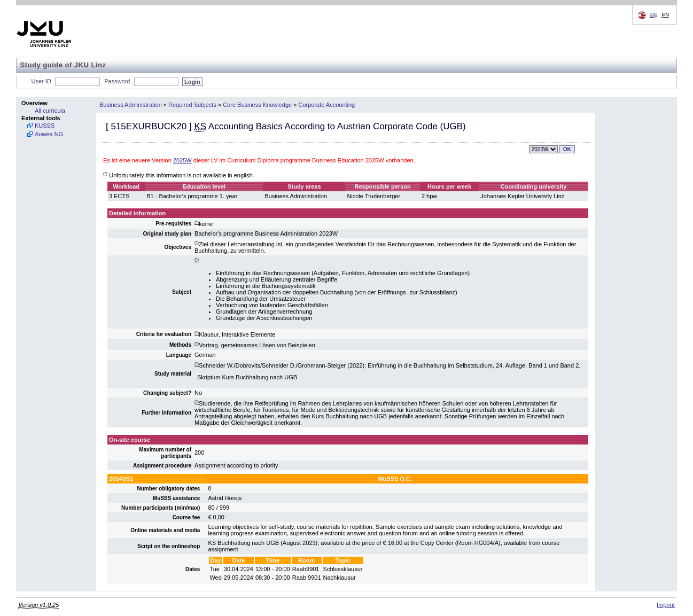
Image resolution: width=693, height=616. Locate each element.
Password (117, 81)
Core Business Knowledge (257, 105)
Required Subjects (192, 105)
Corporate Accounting (326, 105)
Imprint (666, 605)
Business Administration (131, 105)
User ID (41, 81)
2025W (182, 160)
